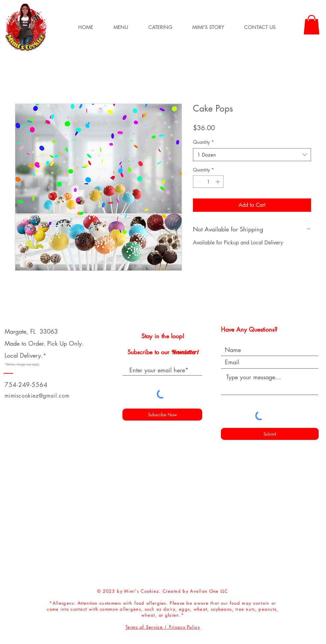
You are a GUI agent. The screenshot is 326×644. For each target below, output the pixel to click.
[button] (121, 27)
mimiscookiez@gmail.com (37, 396)
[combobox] (252, 155)
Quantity (203, 142)
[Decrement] (198, 182)
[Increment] (218, 182)
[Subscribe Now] (162, 415)
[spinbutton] (208, 182)
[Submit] (270, 434)
